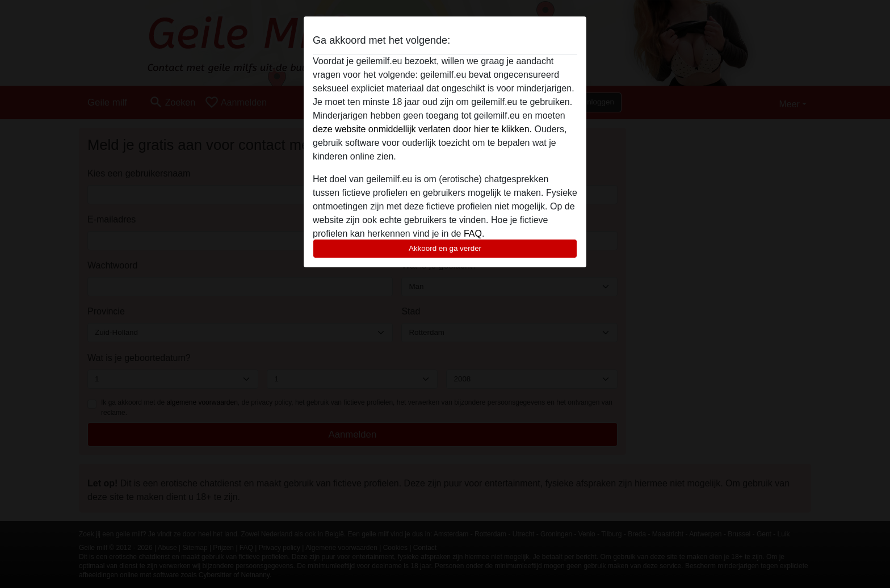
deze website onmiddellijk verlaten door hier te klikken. (422, 129)
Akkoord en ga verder (445, 248)
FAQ (473, 234)
